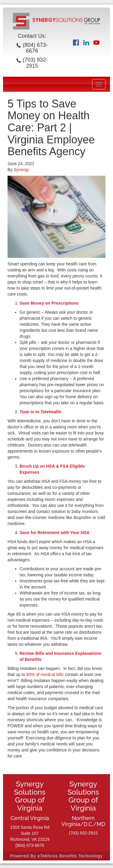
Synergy (21, 170)
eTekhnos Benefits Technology (70, 856)
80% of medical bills (45, 674)
